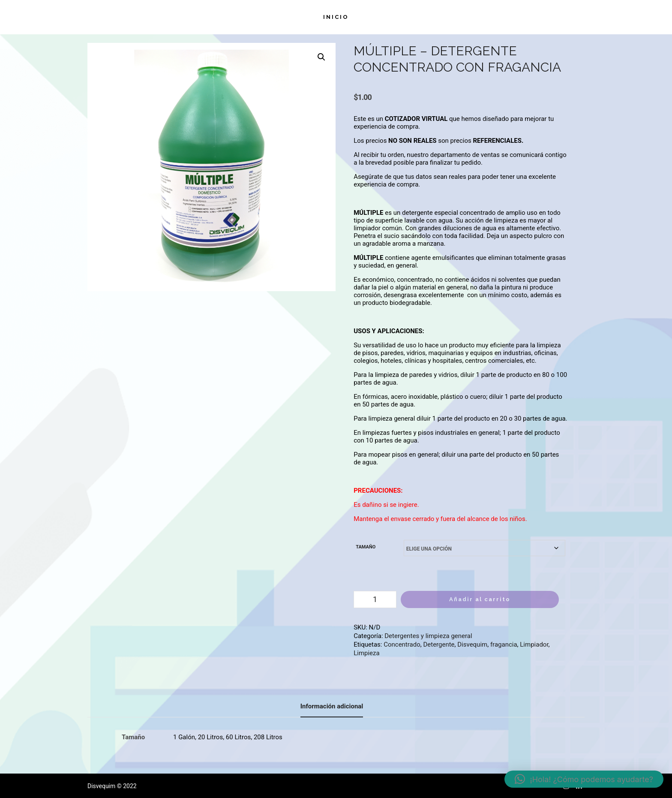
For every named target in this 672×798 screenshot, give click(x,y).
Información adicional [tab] (332, 706)
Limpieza (367, 653)
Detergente (439, 644)
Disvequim (472, 644)
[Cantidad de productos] (375, 599)
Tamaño (366, 547)
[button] (321, 57)
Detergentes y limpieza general (428, 636)
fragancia (504, 644)
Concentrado (402, 644)
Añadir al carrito (480, 599)
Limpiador (534, 644)
